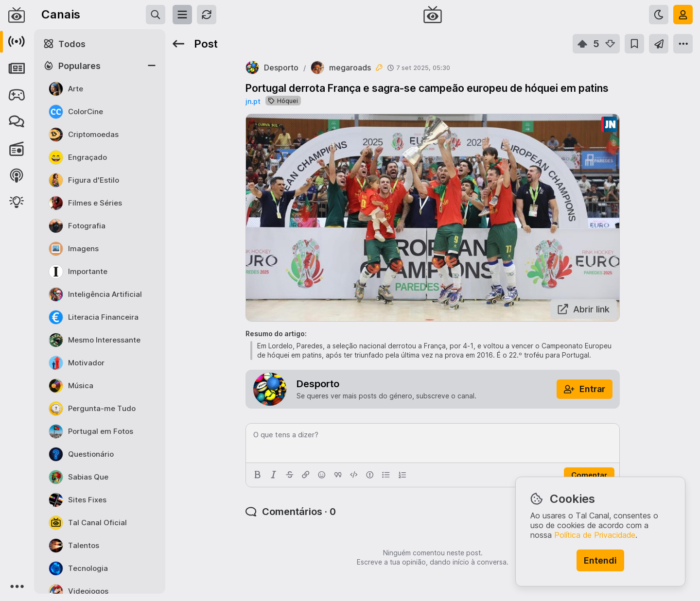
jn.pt (253, 101)
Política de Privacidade (595, 535)
